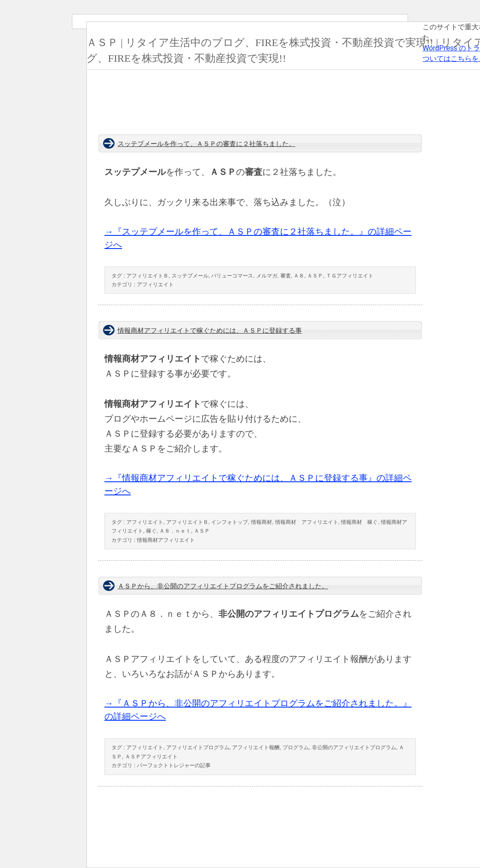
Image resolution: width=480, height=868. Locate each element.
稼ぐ (151, 531)
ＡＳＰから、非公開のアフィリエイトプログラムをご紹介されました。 (223, 586)
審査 (286, 276)
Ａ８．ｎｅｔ (175, 531)
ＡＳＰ (315, 276)
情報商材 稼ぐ (359, 522)
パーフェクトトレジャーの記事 (174, 765)
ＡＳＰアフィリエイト (151, 757)
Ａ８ (299, 276)
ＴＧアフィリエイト (350, 276)
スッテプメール (190, 276)
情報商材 (261, 522)
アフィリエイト (155, 285)
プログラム (296, 747)
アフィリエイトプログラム (198, 747)
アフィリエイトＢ (147, 276)
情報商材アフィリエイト (166, 540)
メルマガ (267, 276)
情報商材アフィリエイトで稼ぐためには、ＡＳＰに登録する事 (210, 331)
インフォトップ (229, 522)
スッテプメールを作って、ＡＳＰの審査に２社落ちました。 (206, 144)
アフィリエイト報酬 (256, 747)
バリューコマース (232, 276)
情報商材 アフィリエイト (307, 522)
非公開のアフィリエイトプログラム (354, 747)
